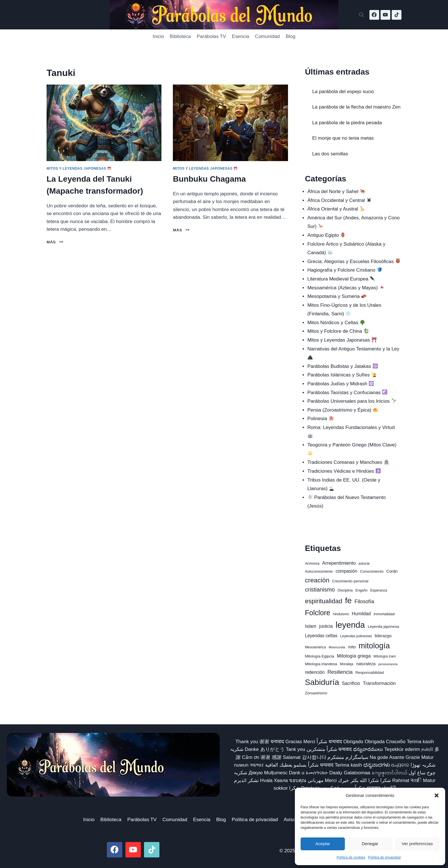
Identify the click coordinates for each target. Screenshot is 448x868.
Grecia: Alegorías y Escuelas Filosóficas (354, 261)
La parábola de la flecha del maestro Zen (356, 107)
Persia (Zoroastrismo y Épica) (343, 410)
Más (55, 242)
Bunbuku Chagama (209, 179)
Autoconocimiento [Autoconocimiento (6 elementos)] (319, 572)
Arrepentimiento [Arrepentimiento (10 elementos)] (339, 563)
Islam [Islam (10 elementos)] (311, 626)
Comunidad (267, 36)
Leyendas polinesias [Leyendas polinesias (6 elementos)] (356, 636)
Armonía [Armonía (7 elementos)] (312, 563)
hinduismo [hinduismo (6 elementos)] (341, 614)
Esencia (241, 36)
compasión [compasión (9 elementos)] (346, 571)
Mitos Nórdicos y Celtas (336, 323)
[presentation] (104, 123)
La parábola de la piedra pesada (347, 123)
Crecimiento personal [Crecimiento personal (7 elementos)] (350, 581)
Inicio (158, 36)
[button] (437, 795)
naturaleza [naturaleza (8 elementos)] (366, 664)
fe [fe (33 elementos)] (348, 601)
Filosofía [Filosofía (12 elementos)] (364, 601)
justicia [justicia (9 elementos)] (326, 626)
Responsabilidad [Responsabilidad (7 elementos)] (370, 672)
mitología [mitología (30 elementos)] (374, 646)
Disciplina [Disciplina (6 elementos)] (345, 590)
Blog (291, 36)
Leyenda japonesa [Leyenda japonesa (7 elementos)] (383, 627)
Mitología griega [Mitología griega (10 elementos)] (354, 656)
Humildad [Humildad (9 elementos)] (361, 614)
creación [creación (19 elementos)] (317, 580)
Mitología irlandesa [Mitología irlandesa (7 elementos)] (321, 664)
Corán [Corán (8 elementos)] (392, 571)
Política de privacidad (384, 857)
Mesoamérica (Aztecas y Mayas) (346, 288)
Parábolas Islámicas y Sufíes (342, 375)
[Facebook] (374, 15)
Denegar (370, 844)
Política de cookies (351, 857)
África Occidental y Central (339, 200)
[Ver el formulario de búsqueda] (361, 15)
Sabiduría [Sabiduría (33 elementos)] (322, 682)
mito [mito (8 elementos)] (352, 647)
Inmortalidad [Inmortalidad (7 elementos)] (384, 614)
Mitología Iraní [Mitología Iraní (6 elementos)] (385, 656)
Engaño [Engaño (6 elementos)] (361, 590)
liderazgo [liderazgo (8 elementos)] (383, 636)
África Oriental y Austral (336, 209)
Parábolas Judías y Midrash (341, 384)
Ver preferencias (417, 844)
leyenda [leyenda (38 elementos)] (350, 625)
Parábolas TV (211, 36)
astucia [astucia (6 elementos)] (364, 564)
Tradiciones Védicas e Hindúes (344, 471)
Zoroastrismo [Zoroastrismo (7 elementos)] (316, 693)
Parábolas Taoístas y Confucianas (347, 393)
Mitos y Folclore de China (338, 331)
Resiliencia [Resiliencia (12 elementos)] (340, 672)
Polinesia (321, 419)
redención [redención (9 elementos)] (315, 672)
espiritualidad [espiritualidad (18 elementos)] (324, 601)
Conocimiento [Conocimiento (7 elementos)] (372, 571)
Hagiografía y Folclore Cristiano (345, 270)
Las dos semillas (330, 154)
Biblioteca (180, 36)
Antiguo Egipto (327, 235)
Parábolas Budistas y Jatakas (343, 366)
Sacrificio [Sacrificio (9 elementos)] (351, 683)
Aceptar (323, 844)
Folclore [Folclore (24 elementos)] (318, 613)
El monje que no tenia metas (343, 138)
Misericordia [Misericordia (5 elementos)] (337, 647)
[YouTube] (385, 15)
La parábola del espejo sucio (343, 92)
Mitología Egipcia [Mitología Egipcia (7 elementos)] (319, 656)
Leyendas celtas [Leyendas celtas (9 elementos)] (321, 636)
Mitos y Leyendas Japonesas (79, 169)
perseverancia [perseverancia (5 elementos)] (388, 664)
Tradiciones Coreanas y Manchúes (348, 462)
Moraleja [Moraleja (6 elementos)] (347, 664)
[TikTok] (397, 15)
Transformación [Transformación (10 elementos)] (379, 683)
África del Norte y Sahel (336, 192)
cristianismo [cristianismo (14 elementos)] (320, 590)
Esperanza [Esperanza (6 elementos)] (379, 590)
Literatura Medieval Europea (341, 279)
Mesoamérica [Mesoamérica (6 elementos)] (315, 647)
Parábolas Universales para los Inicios (352, 401)
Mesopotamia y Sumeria (337, 296)
